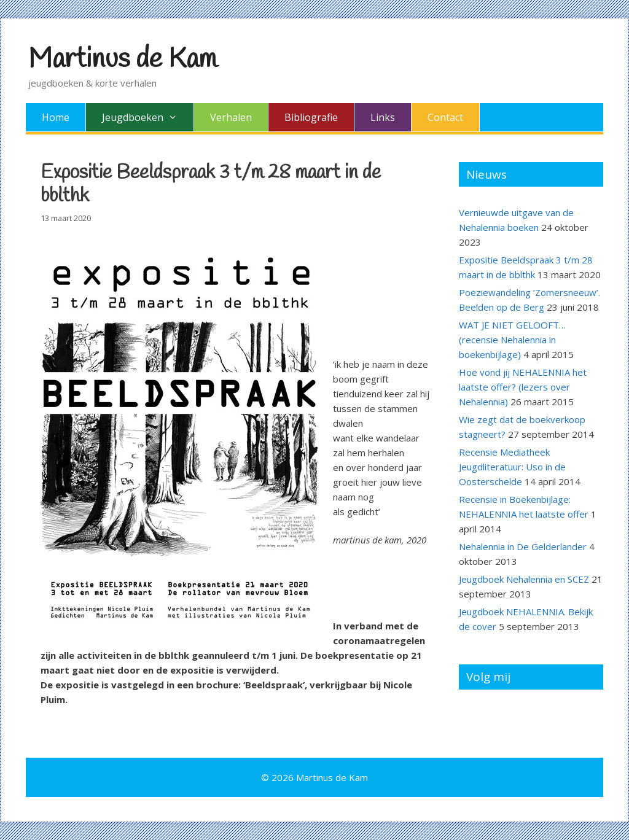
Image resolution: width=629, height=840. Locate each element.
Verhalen (231, 117)
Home (56, 117)
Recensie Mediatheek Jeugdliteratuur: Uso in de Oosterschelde (512, 467)
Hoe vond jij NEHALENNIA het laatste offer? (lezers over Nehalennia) (523, 387)
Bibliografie (311, 117)
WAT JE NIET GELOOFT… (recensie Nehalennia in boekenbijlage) (512, 340)
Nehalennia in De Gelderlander (523, 546)
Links (383, 117)
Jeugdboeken (148, 117)
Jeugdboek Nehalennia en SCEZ (524, 579)
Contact (445, 117)
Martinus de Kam (123, 60)
